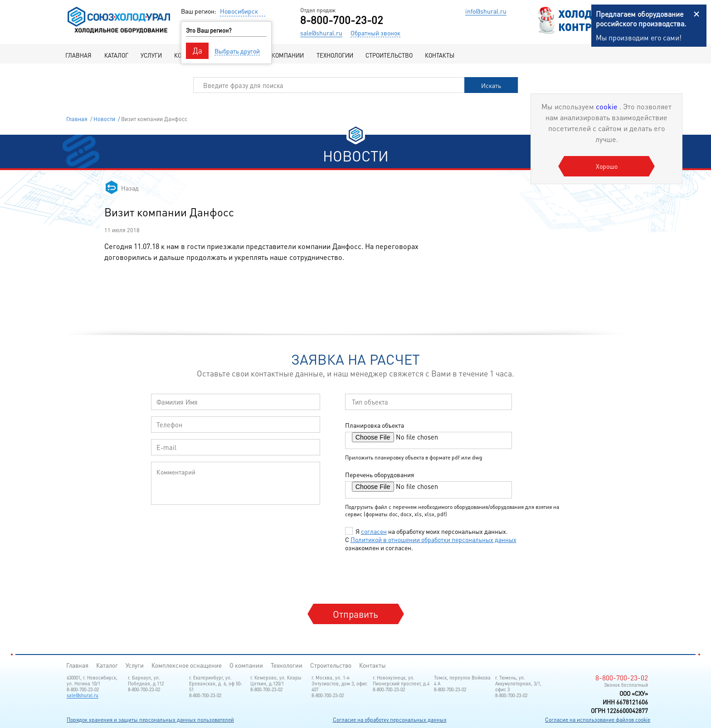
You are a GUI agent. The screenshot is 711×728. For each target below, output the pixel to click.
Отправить (355, 614)
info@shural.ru (486, 11)
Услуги (151, 55)
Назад (130, 188)
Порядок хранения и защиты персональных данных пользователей (150, 720)
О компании (285, 55)
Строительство (389, 55)
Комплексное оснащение (187, 665)
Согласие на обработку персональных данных (390, 720)
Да (197, 50)
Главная (78, 55)
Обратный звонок (375, 33)
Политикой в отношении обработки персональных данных (433, 539)
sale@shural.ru (321, 33)
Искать (491, 85)
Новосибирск (239, 11)
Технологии (335, 55)
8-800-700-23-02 (342, 20)
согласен (374, 531)
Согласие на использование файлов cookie (598, 720)
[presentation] (415, 577)
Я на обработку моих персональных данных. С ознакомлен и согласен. (431, 539)
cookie (608, 106)
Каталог (116, 55)
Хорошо (607, 166)
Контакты (440, 55)
